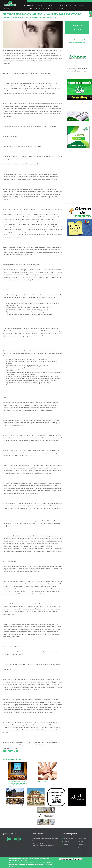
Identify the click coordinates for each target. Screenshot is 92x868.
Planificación (67, 851)
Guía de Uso (82, 845)
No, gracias (78, 859)
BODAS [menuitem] (62, 9)
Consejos (60, 1)
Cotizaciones (82, 838)
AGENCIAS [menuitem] (53, 6)
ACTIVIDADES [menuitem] (65, 6)
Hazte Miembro (50, 1)
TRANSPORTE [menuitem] (34, 9)
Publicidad (87, 1)
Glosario (80, 848)
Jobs (67, 1)
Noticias (40, 1)
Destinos (80, 842)
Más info (12, 866)
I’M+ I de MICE (42, 782)
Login (73, 1)
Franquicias (81, 851)
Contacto (32, 1)
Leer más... (35, 848)
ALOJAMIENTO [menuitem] (29, 6)
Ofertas (79, 1)
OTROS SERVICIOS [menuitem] (49, 9)
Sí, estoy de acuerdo (66, 859)
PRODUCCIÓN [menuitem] (78, 6)
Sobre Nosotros (68, 838)
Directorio (66, 845)
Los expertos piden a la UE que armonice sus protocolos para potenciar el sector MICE (18, 784)
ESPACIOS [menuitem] (42, 6)
